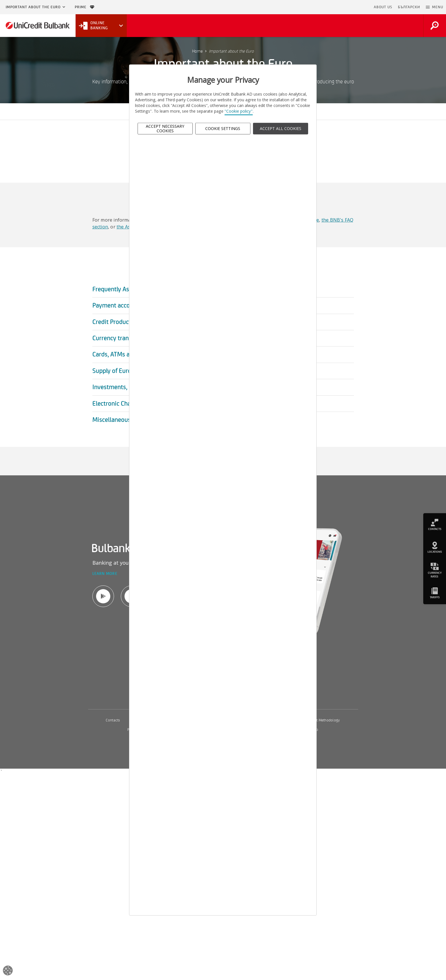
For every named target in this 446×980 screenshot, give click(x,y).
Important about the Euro (33, 7)
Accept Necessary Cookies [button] (165, 129)
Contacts (113, 720)
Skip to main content (346, 7)
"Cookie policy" (239, 111)
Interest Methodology (323, 720)
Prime (85, 7)
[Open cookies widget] (8, 971)
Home (197, 51)
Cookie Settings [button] (223, 128)
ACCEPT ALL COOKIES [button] (281, 128)
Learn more (105, 574)
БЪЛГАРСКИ (409, 7)
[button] (434, 7)
